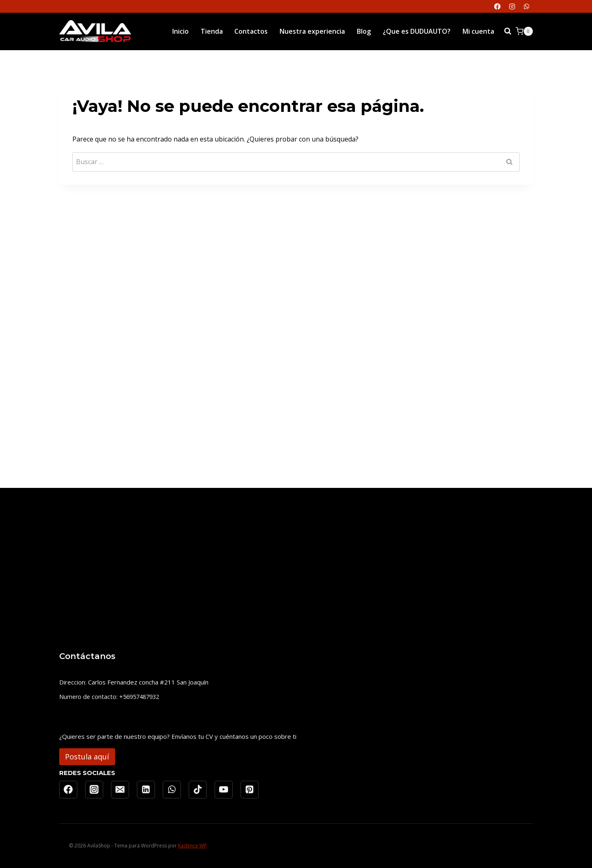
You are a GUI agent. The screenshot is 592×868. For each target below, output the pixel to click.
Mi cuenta (478, 31)
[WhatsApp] (526, 6)
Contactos (251, 31)
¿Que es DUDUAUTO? (417, 31)
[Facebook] (498, 6)
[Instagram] (512, 6)
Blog (364, 31)
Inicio (180, 31)
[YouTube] (224, 790)
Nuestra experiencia (312, 31)
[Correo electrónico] (120, 790)
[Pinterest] (250, 790)
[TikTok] (198, 790)
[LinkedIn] (146, 790)
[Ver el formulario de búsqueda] (508, 31)
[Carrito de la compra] (524, 31)
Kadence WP (192, 846)
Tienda (212, 31)
